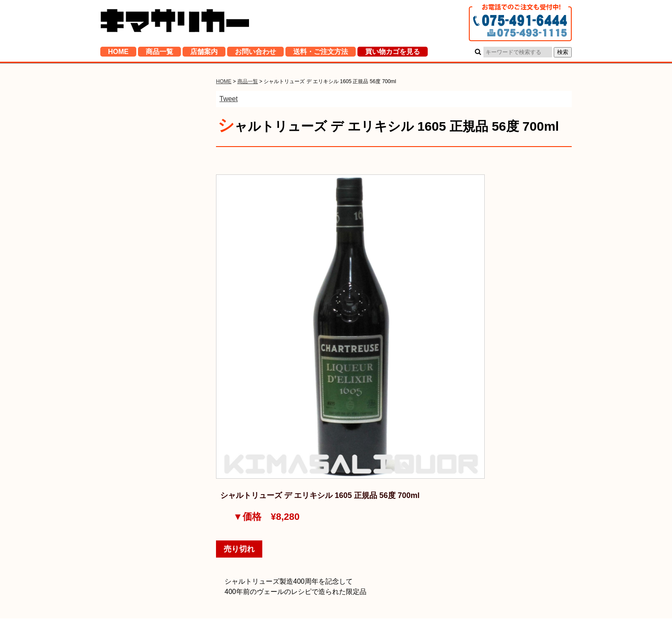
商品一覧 (159, 53)
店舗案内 (204, 53)
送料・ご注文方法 (321, 53)
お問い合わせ (255, 53)
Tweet (229, 99)
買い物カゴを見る (393, 53)
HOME (118, 53)
